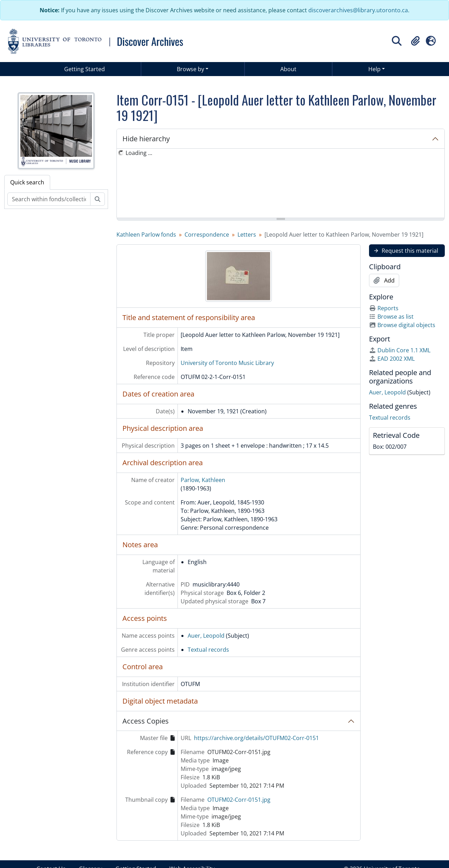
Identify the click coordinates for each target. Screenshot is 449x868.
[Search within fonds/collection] (49, 199)
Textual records (208, 650)
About (288, 69)
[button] (415, 41)
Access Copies (146, 721)
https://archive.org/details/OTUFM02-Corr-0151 (256, 738)
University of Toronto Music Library (227, 363)
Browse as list (391, 317)
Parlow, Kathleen (203, 480)
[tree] (281, 184)
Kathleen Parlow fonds (146, 235)
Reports (384, 308)
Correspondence (207, 235)
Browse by (190, 69)
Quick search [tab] (27, 182)
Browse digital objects (402, 325)
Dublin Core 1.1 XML (400, 350)
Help (374, 69)
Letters (247, 235)
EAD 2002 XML (392, 359)
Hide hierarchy (146, 139)
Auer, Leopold (206, 636)
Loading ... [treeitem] (139, 153)
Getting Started (85, 69)
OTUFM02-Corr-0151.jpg (239, 800)
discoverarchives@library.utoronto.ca (358, 10)
